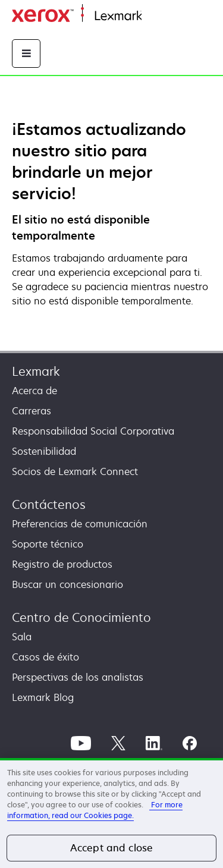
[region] (111, 813)
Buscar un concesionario (67, 584)
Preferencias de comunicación (80, 524)
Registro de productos (62, 564)
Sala (22, 637)
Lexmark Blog (43, 697)
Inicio (152, 16)
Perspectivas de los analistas (78, 677)
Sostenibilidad (44, 451)
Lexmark (36, 371)
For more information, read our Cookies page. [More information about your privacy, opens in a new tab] (95, 810)
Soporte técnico (48, 544)
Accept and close (112, 848)
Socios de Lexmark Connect (75, 471)
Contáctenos (49, 504)
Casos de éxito (45, 657)
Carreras (32, 411)
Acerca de (34, 391)
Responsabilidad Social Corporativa (93, 431)
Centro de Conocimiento (81, 617)
